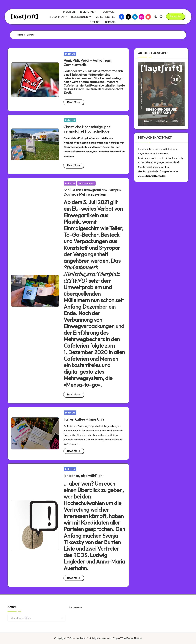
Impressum (75, 607)
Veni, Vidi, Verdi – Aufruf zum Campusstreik (87, 63)
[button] (176, 16)
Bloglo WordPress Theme (127, 638)
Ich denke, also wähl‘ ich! (84, 476)
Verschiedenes (86, 183)
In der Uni (70, 54)
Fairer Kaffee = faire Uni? (84, 419)
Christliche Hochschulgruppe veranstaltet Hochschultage (87, 129)
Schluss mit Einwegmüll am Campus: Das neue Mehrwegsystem (93, 192)
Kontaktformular (156, 176)
